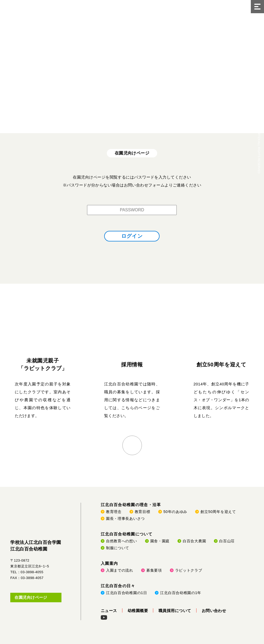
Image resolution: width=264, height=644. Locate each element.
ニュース (109, 611)
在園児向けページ (31, 597)
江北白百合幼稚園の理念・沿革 (131, 505)
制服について (118, 548)
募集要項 (154, 570)
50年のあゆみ (175, 512)
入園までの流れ (120, 570)
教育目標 (143, 512)
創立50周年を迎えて (221, 365)
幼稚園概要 (138, 611)
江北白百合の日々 (118, 586)
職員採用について (175, 611)
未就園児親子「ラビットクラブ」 (43, 364)
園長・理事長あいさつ (125, 519)
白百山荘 (227, 541)
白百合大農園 (194, 541)
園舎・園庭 (160, 541)
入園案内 (109, 563)
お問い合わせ (214, 611)
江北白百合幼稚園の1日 (127, 593)
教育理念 (114, 512)
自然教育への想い (122, 541)
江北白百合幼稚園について (127, 534)
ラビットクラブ (189, 570)
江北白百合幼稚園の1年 (181, 593)
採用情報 (132, 365)
